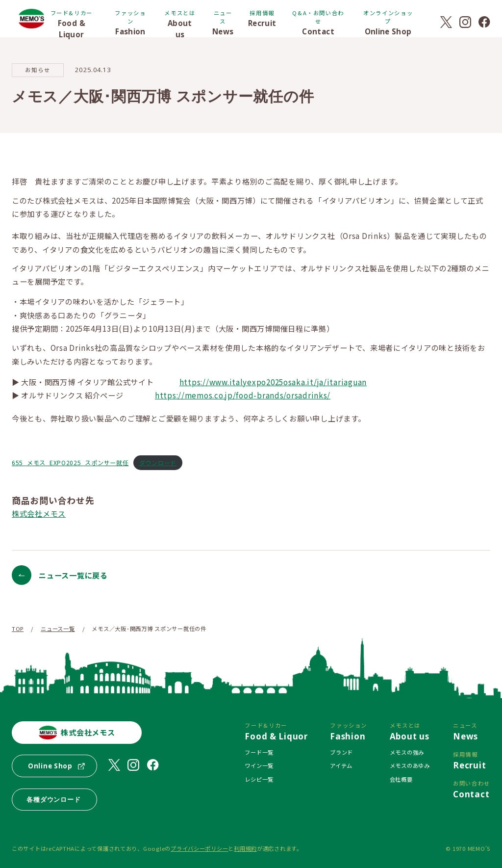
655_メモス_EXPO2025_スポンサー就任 (70, 462)
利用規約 (245, 848)
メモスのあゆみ (410, 765)
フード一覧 (259, 752)
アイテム (341, 765)
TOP (18, 629)
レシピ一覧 (259, 779)
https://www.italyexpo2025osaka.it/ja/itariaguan (273, 382)
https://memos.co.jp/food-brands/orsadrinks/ (243, 395)
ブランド (341, 752)
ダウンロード (158, 462)
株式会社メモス (39, 513)
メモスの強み (407, 752)
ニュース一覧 (58, 629)
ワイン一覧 (259, 765)
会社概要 (401, 779)
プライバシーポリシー (199, 848)
